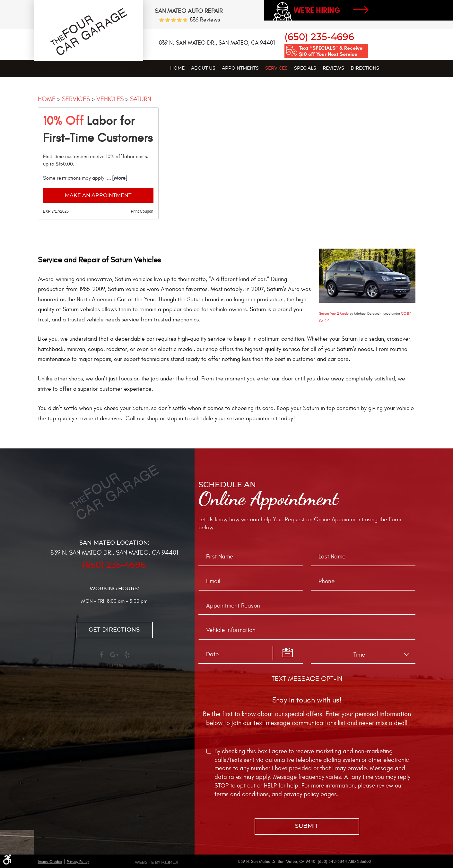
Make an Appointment (98, 195)
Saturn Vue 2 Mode (334, 314)
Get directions (114, 630)
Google (114, 658)
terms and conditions (242, 794)
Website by (156, 862)
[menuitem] (177, 68)
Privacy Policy (78, 862)
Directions (365, 68)
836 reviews (205, 20)
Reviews (333, 68)
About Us (203, 68)
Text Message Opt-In (307, 679)
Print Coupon (142, 211)
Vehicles (110, 99)
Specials (305, 68)
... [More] (117, 178)
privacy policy (301, 794)
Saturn (141, 99)
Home (177, 68)
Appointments (240, 68)
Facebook (101, 658)
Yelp (127, 658)
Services (276, 68)
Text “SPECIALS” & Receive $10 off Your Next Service (331, 51)
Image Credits (50, 862)
